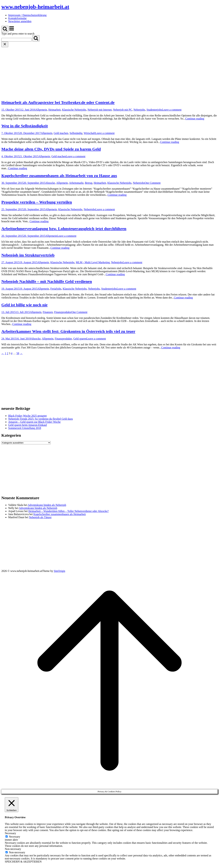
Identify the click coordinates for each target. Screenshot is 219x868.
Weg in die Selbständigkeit (25, 126)
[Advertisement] (109, 73)
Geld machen (61, 133)
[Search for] (17, 40)
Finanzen (48, 312)
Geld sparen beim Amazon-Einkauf (28, 425)
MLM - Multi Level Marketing (93, 262)
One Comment (153, 183)
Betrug (89, 183)
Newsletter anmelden (20, 21)
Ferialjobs (56, 289)
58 (18, 353)
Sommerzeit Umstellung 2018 (25, 428)
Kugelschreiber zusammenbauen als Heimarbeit (60, 514)
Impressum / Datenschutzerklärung (27, 15)
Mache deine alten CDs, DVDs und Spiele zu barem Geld (51, 149)
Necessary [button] (10, 833)
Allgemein (41, 110)
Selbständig (76, 133)
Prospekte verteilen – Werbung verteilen (37, 202)
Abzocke (50, 183)
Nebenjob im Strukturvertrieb (28, 255)
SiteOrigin (59, 571)
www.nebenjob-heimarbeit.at (35, 7)
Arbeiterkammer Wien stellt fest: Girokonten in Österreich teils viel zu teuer (68, 331)
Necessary (15, 837)
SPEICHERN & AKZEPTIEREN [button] (23, 862)
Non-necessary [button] (13, 849)
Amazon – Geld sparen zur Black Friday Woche (34, 422)
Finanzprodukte (63, 312)
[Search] (36, 38)
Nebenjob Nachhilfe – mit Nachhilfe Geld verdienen (47, 281)
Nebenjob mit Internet (99, 110)
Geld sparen (80, 339)
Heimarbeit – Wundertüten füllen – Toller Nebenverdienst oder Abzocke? (69, 511)
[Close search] (5, 44)
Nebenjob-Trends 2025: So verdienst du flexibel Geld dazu (41, 419)
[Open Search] (5, 29)
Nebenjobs (139, 110)
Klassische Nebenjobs (74, 110)
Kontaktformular (17, 18)
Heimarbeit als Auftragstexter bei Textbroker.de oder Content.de (58, 102)
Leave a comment (172, 110)
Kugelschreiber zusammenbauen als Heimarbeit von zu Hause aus (59, 176)
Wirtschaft (89, 133)
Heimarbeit (55, 110)
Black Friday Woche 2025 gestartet (27, 416)
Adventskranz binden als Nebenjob (47, 505)
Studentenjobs (154, 110)
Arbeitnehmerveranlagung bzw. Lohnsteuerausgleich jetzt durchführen (64, 229)
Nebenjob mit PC (123, 110)
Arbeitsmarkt (76, 183)
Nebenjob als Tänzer (40, 517)
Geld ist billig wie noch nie (24, 305)
